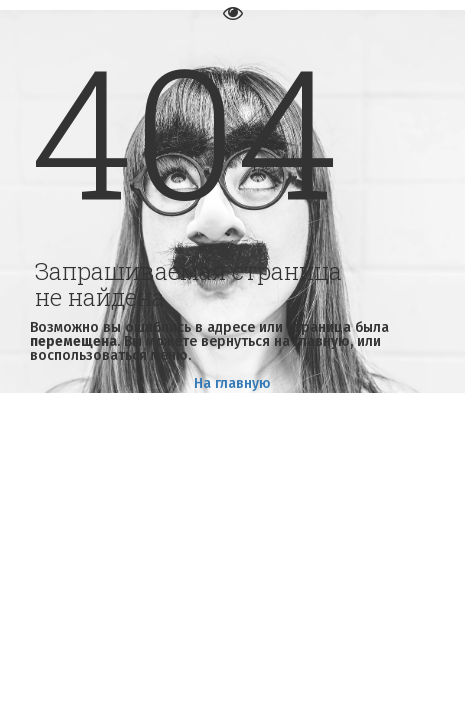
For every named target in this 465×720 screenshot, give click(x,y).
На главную (232, 383)
